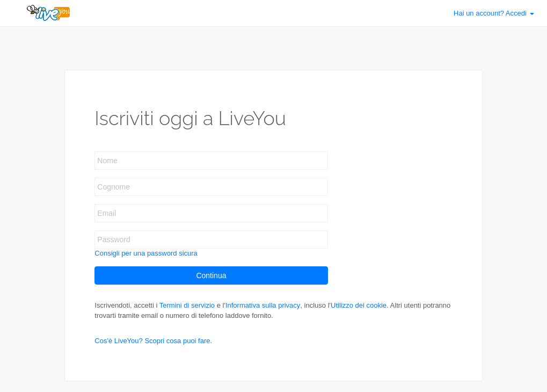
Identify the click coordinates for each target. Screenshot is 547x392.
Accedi (494, 13)
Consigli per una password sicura (146, 253)
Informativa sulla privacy (263, 305)
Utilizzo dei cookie (359, 305)
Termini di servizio (187, 305)
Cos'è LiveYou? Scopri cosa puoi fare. (153, 341)
